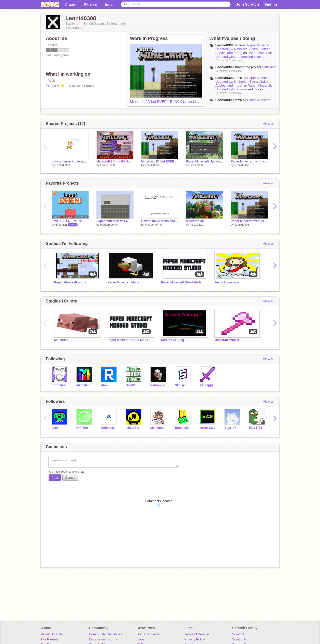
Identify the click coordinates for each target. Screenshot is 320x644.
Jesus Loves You (227, 282)
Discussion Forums (103, 639)
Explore (91, 4)
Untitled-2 (269, 67)
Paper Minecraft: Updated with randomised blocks (244, 55)
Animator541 (110, 428)
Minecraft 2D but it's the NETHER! (115, 161)
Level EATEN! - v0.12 (67, 221)
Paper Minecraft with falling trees (249, 161)
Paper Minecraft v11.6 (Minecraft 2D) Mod (115, 221)
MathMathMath (85, 385)
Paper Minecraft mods (70, 282)
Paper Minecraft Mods (123, 282)
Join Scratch (248, 4)
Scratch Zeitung (173, 340)
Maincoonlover (159, 428)
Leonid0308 (63, 165)
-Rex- (105, 385)
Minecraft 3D (195, 221)
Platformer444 (109, 225)
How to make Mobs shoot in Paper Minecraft (160, 221)
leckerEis (132, 428)
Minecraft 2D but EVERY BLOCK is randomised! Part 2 (173, 102)
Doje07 (131, 385)
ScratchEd (240, 634)
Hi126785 (256, 428)
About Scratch (52, 634)
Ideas (110, 4)
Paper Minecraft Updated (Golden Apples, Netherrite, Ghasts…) (205, 161)
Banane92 (182, 428)
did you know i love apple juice (70, 161)
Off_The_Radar (85, 428)
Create (71, 4)
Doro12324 (207, 428)
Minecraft (61, 340)
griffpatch (61, 225)
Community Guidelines (105, 634)
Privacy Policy (195, 639)
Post (55, 478)
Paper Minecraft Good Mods (181, 282)
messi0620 (197, 225)
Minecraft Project (227, 340)
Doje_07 (230, 428)
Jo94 (55, 428)
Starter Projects (148, 634)
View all (268, 124)
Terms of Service (197, 634)
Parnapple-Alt (208, 385)
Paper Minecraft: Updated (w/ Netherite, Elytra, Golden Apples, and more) (243, 49)
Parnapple (158, 385)
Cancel (70, 478)
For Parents (50, 639)
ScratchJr (239, 639)
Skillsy (180, 385)
